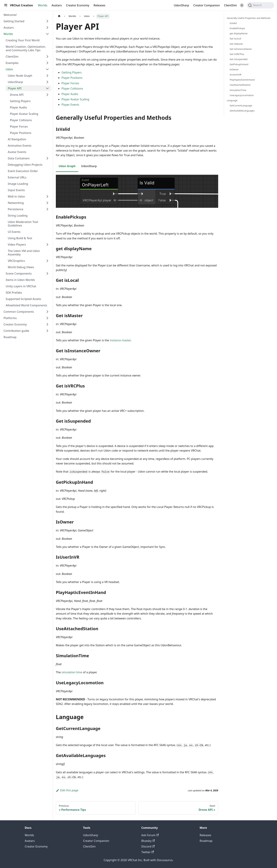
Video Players (17, 245)
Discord (148, 846)
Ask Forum (150, 835)
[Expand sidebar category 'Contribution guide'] (47, 331)
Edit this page (67, 790)
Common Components (19, 312)
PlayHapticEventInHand (242, 80)
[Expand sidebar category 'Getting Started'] (47, 21)
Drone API (17, 95)
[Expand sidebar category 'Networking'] (47, 203)
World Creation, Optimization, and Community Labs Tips (26, 48)
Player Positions (21, 133)
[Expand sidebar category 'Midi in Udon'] (47, 196)
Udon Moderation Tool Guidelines (23, 224)
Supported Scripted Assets (23, 299)
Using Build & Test (20, 238)
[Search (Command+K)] (260, 5)
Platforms (10, 318)
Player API (15, 88)
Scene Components (19, 273)
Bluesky (148, 841)
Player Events (70, 105)
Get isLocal (235, 39)
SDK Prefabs (14, 293)
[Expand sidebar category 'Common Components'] (47, 312)
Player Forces (19, 126)
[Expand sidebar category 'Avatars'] (47, 28)
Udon (9, 69)
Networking (16, 203)
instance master (120, 340)
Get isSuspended (239, 59)
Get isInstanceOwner (241, 49)
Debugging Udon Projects (25, 165)
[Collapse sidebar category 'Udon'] (47, 69)
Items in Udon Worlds (20, 280)
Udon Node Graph (20, 76)
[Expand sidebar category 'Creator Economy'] (47, 324)
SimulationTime (238, 90)
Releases (100, 5)
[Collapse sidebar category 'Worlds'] (47, 34)
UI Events (14, 232)
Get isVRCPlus (237, 54)
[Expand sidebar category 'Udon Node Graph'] (47, 76)
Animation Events (20, 146)
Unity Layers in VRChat (21, 286)
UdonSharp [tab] (89, 166)
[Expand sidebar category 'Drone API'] (47, 95)
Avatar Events (17, 152)
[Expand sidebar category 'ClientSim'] (47, 57)
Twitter (148, 852)
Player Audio (18, 107)
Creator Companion (207, 5)
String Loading (18, 216)
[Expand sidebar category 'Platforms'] (47, 318)
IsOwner (234, 69)
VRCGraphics (16, 261)
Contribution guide (16, 331)
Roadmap (10, 337)
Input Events (16, 190)
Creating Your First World (23, 40)
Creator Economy (78, 5)
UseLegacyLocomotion (242, 95)
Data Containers (19, 158)
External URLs (17, 177)
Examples (12, 63)
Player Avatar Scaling (24, 114)
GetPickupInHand (239, 64)
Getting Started (14, 21)
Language (232, 100)
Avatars (57, 5)
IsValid (233, 23)
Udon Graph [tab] (67, 166)
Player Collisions (21, 120)
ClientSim (230, 5)
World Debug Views (21, 267)
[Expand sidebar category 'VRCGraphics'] (47, 261)
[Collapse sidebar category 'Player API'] (47, 88)
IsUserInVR (235, 75)
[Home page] (59, 16)
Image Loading (18, 184)
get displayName (239, 33)
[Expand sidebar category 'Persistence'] (47, 209)
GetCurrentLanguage (241, 105)
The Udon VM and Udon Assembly (24, 253)
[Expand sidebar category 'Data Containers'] (47, 158)
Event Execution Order (23, 171)
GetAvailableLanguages (242, 111)
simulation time (72, 672)
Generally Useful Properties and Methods (249, 18)
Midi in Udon (16, 196)
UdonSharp (181, 5)
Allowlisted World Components (26, 305)
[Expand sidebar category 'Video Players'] (47, 245)
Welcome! (10, 15)
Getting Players (20, 101)
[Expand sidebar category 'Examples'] (47, 63)
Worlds (43, 5)
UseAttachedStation (240, 85)
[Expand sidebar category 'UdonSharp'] (47, 82)
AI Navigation (17, 139)
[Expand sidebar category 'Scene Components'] (47, 273)
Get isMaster (236, 44)
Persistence (16, 209)
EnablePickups (237, 28)
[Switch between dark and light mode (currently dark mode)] (242, 5)
